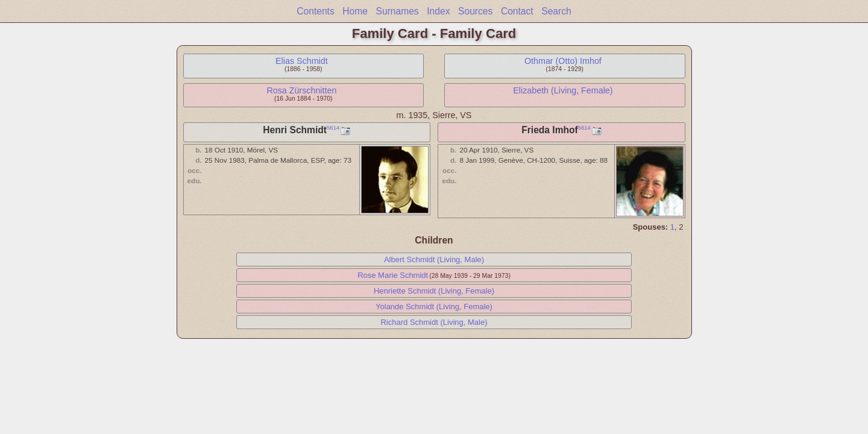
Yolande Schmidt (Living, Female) (434, 307)
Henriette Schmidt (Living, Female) (434, 291)
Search (556, 11)
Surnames (398, 11)
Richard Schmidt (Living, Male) (434, 322)
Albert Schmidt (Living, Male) (434, 259)
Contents (315, 11)
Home (355, 11)
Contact (517, 11)
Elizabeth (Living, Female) (563, 90)
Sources (475, 11)
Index (438, 11)
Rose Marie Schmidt (393, 275)
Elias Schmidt (302, 61)
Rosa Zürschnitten (301, 90)
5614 (333, 128)
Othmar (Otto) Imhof (563, 61)
